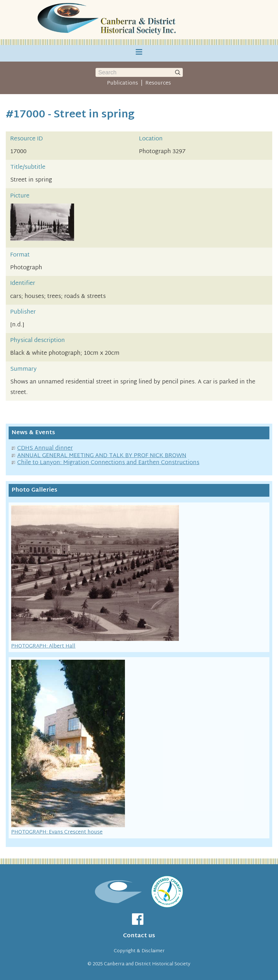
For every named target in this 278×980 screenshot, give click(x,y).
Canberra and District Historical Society (147, 964)
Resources (158, 83)
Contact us (139, 936)
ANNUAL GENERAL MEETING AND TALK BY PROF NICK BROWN (102, 456)
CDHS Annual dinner (45, 448)
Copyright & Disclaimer (139, 951)
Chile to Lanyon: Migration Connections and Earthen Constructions (108, 463)
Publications (123, 83)
